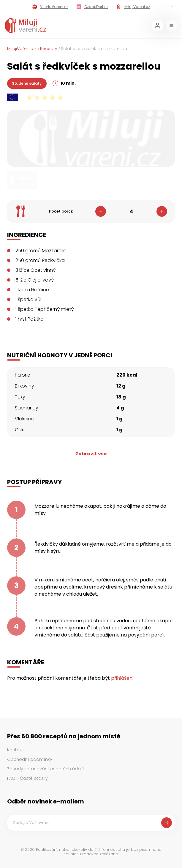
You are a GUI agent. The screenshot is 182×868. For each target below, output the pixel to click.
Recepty (49, 49)
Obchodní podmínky (30, 759)
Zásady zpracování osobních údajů (46, 769)
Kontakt (15, 750)
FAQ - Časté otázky (27, 778)
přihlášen (122, 678)
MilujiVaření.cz (22, 49)
